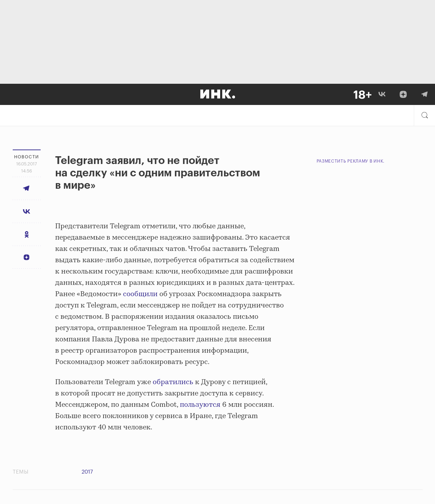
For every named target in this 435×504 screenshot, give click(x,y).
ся (217, 405)
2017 (87, 472)
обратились (173, 382)
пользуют (196, 405)
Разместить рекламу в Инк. (351, 161)
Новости (27, 157)
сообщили (140, 294)
